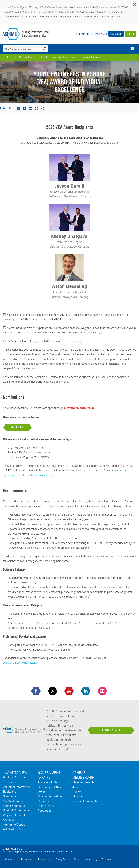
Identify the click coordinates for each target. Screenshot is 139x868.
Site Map (106, 859)
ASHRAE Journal (14, 801)
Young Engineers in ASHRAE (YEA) (57, 57)
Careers (77, 859)
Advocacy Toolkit (48, 782)
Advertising (92, 859)
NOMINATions (17, 427)
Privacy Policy (62, 859)
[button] (134, 5)
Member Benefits (83, 782)
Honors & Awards (91, 57)
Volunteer (88, 34)
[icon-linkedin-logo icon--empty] (86, 691)
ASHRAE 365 (12, 829)
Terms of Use (44, 859)
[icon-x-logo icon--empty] (53, 691)
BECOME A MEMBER (111, 730)
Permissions (27, 859)
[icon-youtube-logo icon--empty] (69, 691)
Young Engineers (14, 806)
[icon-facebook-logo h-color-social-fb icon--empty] (36, 691)
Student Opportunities (17, 810)
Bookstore (116, 34)
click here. (119, 17)
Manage (78, 796)
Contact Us (11, 859)
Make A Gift (101, 34)
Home (10, 57)
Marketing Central (14, 825)
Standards (10, 796)
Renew (77, 792)
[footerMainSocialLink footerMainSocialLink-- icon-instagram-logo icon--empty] (103, 691)
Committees (11, 782)
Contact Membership (86, 801)
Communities (26, 57)
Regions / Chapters (16, 777)
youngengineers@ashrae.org (20, 663)
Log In (131, 34)
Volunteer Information (17, 787)
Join (77, 34)
